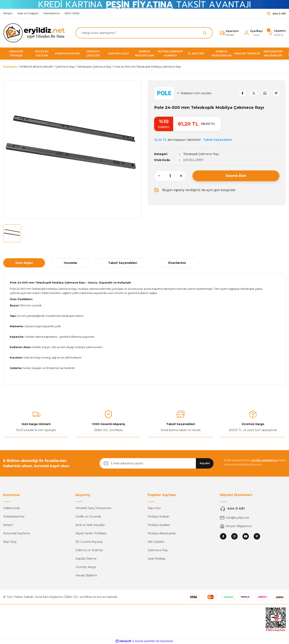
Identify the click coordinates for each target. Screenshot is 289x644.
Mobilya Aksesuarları (162, 533)
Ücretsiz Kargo (86, 567)
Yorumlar (70, 263)
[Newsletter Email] (157, 463)
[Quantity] (170, 176)
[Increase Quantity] (183, 176)
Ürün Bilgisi (24, 263)
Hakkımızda (11, 508)
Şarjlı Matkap (157, 559)
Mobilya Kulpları (159, 516)
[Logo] (36, 33)
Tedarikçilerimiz (14, 516)
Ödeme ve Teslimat (89, 550)
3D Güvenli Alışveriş (89, 542)
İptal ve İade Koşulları (90, 525)
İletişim (8, 525)
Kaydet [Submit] (205, 463)
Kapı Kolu (154, 508)
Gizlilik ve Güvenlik (88, 516)
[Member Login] (253, 33)
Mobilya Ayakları (159, 525)
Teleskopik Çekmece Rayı (201, 154)
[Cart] (277, 33)
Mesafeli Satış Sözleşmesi (93, 508)
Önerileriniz (177, 263)
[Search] (144, 33)
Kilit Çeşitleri (156, 542)
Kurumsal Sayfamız (17, 533)
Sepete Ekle (236, 176)
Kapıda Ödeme (86, 559)
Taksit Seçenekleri (123, 263)
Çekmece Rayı (158, 550)
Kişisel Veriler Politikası (91, 533)
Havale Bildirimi (86, 575)
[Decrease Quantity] (157, 176)
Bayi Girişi (10, 542)
